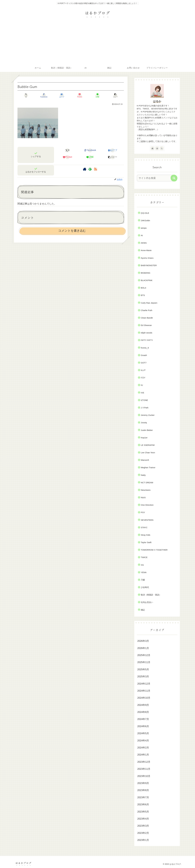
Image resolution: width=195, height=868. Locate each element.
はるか (157, 101)
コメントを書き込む (72, 231)
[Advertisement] (97, 43)
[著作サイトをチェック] (85, 169)
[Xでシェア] (26, 95)
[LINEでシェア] (97, 95)
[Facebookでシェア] (44, 95)
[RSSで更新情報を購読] (95, 169)
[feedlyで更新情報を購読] (90, 169)
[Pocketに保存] (80, 95)
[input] (155, 178)
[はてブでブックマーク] (62, 95)
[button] (115, 95)
